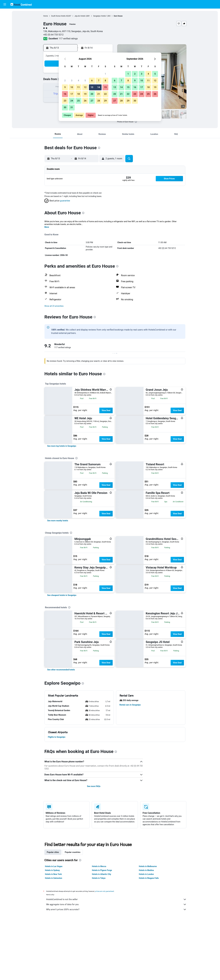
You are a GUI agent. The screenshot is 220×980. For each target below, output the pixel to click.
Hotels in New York (53, 874)
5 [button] (85, 81)
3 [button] (72, 81)
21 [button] (99, 94)
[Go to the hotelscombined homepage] (21, 4)
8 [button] (105, 81)
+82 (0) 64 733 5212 (53, 35)
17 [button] (72, 94)
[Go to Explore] (5, 36)
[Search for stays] (5, 19)
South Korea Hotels (58, 16)
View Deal (106, 410)
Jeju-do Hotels (80, 16)
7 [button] (99, 81)
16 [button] (65, 94)
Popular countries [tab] (73, 852)
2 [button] (65, 81)
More (47, 227)
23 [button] (65, 101)
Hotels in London (146, 874)
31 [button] (72, 107)
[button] (5, 4)
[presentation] (136, 122)
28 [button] (99, 101)
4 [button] (78, 81)
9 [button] (65, 87)
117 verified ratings (68, 39)
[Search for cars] (5, 25)
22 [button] (105, 94)
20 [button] (92, 94)
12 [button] (85, 87)
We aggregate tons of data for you (116, 904)
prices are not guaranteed (105, 891)
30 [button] (65, 107)
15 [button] (105, 87)
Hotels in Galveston (54, 878)
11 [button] (78, 87)
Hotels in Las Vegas (54, 866)
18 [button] (78, 94)
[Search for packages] (5, 31)
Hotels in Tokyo (99, 878)
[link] (62, 446)
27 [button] (92, 101)
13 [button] (92, 87)
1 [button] (105, 74)
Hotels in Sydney (52, 870)
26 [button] (85, 101)
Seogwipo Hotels (99, 16)
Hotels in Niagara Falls (149, 878)
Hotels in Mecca (99, 866)
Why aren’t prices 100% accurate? (116, 909)
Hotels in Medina (146, 870)
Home (46, 16)
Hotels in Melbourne (148, 866)
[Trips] (5, 44)
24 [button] (72, 101)
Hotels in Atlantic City (101, 874)
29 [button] (105, 101)
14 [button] (99, 87)
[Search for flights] (5, 13)
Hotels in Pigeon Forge (102, 870)
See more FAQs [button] (94, 786)
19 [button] (85, 94)
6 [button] (92, 81)
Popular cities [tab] (53, 852)
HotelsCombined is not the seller (116, 899)
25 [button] (78, 101)
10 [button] (72, 87)
